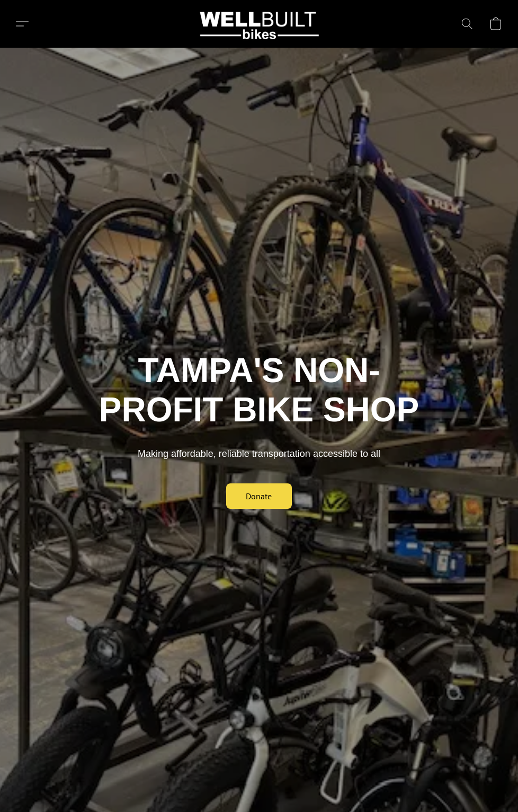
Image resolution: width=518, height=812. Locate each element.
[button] (259, 24)
